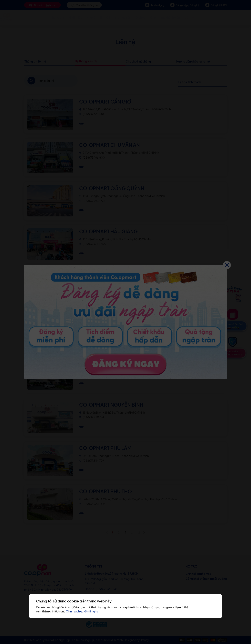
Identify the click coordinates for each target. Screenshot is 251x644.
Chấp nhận (206, 606)
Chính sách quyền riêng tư (96, 611)
